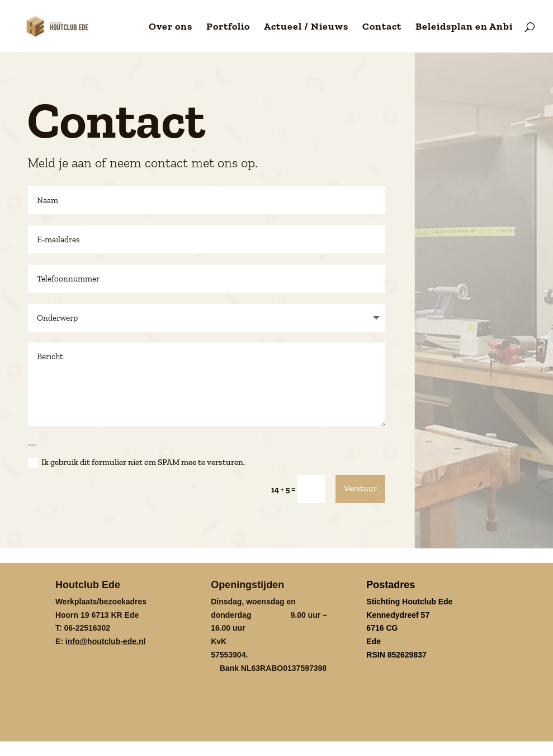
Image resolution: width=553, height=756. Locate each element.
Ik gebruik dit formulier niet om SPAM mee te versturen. (136, 462)
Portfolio (228, 27)
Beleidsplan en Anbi (464, 27)
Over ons (171, 27)
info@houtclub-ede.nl (106, 640)
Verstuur (360, 487)
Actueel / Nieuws (306, 27)
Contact (382, 27)
